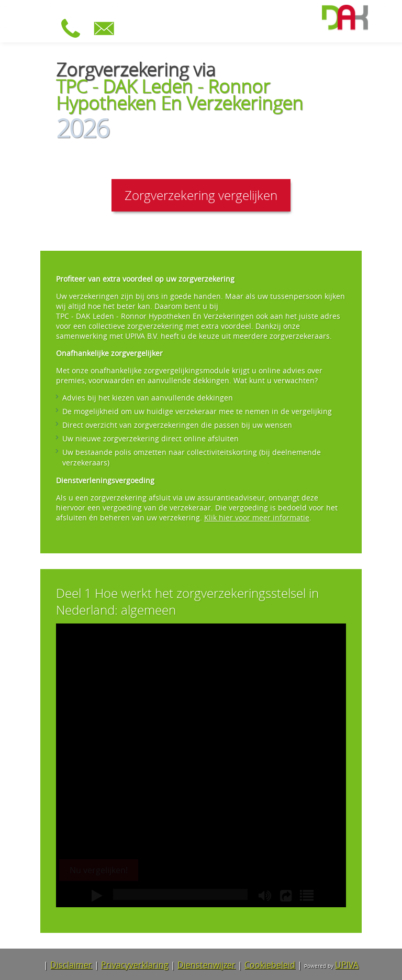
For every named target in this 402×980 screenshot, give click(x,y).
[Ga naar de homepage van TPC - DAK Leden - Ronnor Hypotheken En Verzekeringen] (345, 19)
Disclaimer (71, 965)
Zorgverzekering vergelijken (201, 195)
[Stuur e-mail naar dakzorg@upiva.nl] (107, 36)
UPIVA (347, 965)
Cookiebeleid (270, 965)
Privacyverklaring (135, 965)
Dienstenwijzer (206, 965)
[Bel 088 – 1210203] (73, 36)
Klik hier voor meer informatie (257, 517)
